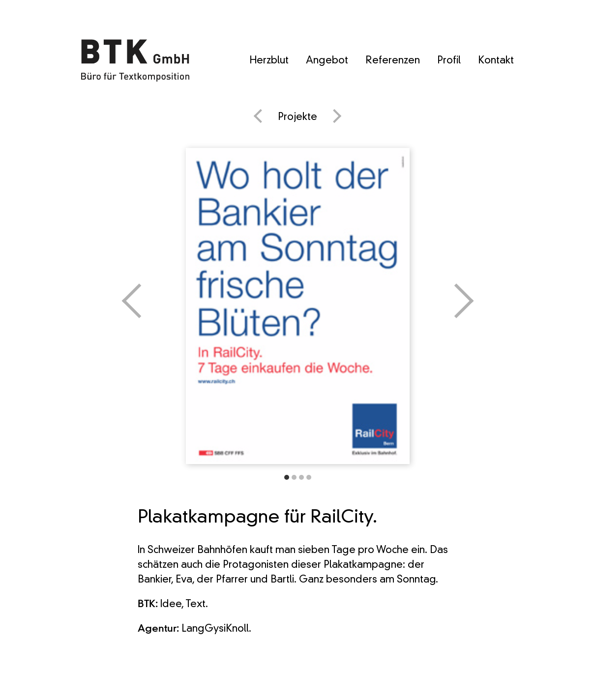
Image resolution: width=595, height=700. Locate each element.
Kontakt (496, 61)
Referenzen (393, 61)
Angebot (327, 61)
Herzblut (269, 61)
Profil (449, 61)
